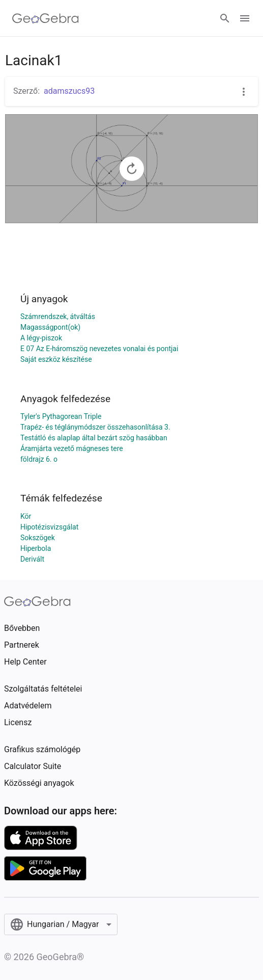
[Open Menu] (245, 18)
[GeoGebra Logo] (46, 18)
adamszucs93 (69, 91)
